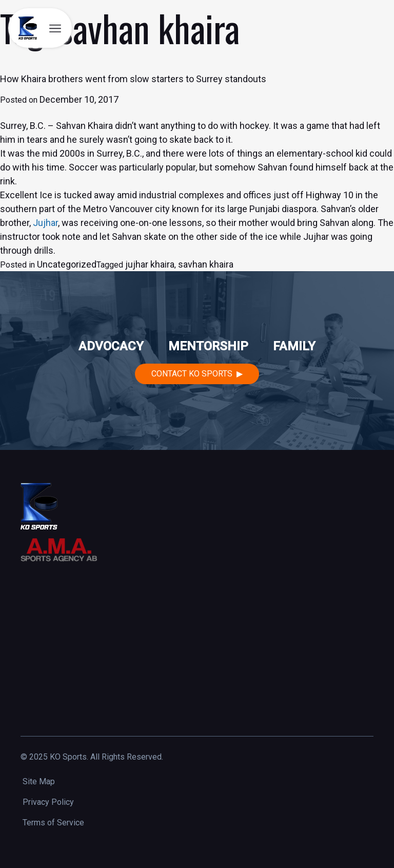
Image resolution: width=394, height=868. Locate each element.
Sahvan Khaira (84, 126)
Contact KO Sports (192, 374)
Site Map (39, 781)
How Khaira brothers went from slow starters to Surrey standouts (133, 79)
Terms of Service (53, 823)
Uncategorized (67, 264)
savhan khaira (206, 264)
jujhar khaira (150, 264)
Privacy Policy (48, 802)
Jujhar (45, 223)
